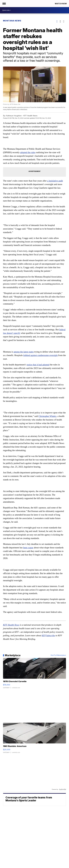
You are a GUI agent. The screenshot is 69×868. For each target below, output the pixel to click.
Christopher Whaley (47, 416)
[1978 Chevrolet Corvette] (34, 674)
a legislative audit (55, 181)
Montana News (12, 21)
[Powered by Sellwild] (63, 789)
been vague (28, 548)
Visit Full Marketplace (58, 655)
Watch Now (61, 4)
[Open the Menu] (4, 4)
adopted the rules (28, 152)
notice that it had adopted (38, 365)
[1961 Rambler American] (34, 739)
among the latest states (24, 352)
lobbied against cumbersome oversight (40, 355)
